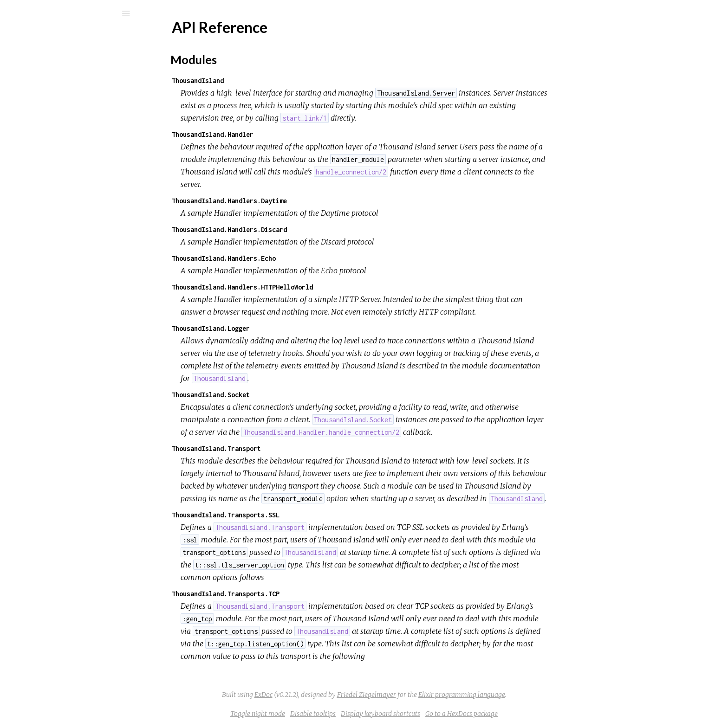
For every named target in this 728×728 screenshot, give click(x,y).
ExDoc (333, 695)
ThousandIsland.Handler (282, 134)
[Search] (70, 13)
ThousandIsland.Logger (280, 328)
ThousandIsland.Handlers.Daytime (299, 201)
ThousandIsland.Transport (286, 448)
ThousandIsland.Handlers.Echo (293, 258)
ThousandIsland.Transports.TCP (295, 594)
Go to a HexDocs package (531, 714)
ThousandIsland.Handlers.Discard (299, 229)
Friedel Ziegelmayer (436, 695)
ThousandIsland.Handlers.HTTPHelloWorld (312, 287)
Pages (33, 72)
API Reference (53, 111)
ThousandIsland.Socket (280, 395)
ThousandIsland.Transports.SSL (295, 515)
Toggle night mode (327, 714)
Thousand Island (66, 38)
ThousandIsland (267, 81)
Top (41, 126)
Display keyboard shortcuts (450, 714)
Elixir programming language (531, 695)
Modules (39, 85)
